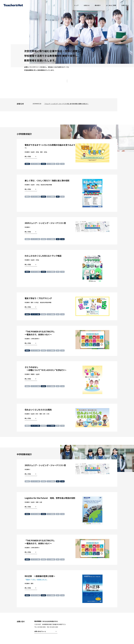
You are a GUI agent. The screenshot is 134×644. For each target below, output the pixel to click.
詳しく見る (28, 156)
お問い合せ (125, 5)
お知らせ (87, 5)
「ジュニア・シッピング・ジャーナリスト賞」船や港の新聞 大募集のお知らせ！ (66, 104)
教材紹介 (98, 5)
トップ (76, 5)
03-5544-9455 (42, 627)
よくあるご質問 (111, 5)
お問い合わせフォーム (40, 631)
